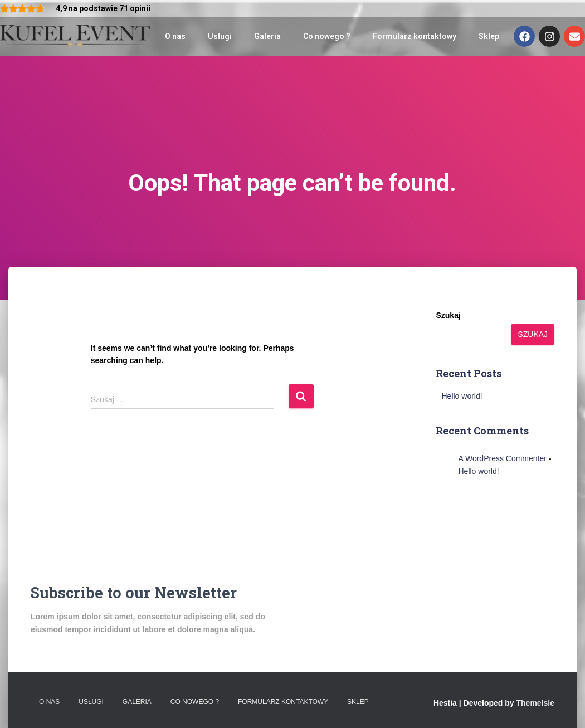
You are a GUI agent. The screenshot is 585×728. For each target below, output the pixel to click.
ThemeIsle (535, 703)
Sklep (489, 36)
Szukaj (448, 315)
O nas (175, 36)
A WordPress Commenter (502, 458)
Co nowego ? (327, 36)
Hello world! (462, 396)
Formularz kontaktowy (415, 36)
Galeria (267, 36)
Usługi (220, 36)
